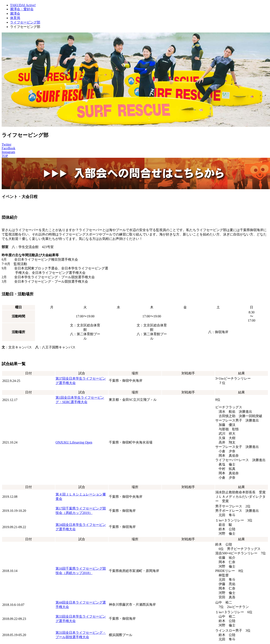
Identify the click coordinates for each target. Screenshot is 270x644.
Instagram (8, 152)
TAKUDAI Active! (23, 5)
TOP (5, 156)
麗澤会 (15, 14)
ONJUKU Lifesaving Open (74, 442)
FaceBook (8, 148)
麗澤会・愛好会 (22, 9)
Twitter (6, 144)
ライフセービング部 (25, 22)
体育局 (15, 18)
